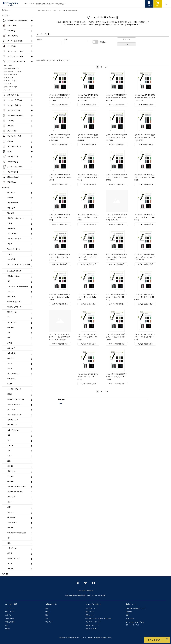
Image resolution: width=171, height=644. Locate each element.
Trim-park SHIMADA (136, 608)
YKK (61, 403)
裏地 (47, 615)
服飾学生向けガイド (92, 625)
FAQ (7, 625)
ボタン (48, 612)
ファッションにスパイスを (135, 623)
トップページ (10, 608)
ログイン (8, 615)
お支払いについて (92, 608)
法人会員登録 (10, 618)
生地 (47, 608)
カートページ (10, 612)
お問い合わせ (130, 618)
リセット (127, 39)
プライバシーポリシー (93, 622)
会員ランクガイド (92, 629)
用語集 (8, 629)
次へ (107, 67)
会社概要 (129, 612)
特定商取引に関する (98, 618)
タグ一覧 (5, 574)
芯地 (47, 618)
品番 (66, 40)
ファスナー (49, 622)
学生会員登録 (10, 622)
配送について (90, 612)
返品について (90, 615)
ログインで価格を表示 (60, 105)
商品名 (40, 40)
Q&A (127, 615)
